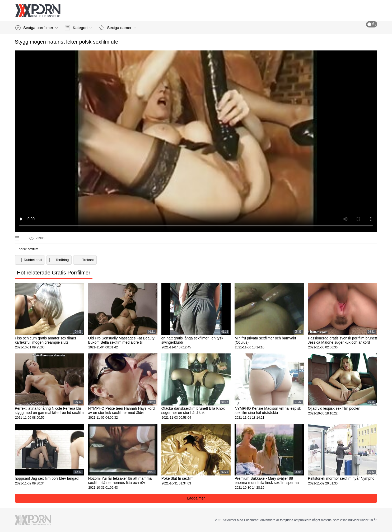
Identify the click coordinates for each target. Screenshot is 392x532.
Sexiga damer (118, 28)
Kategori (78, 28)
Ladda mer (196, 498)
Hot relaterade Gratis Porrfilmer (54, 273)
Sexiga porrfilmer (37, 28)
